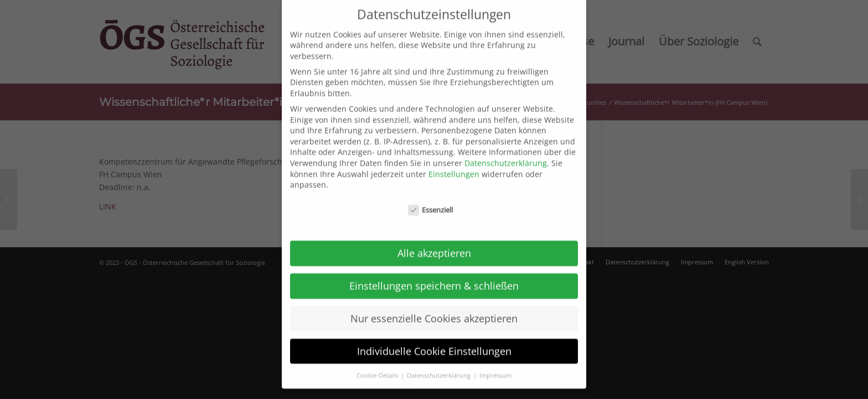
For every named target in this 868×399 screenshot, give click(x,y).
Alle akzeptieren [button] (434, 242)
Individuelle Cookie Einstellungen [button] (434, 340)
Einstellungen (454, 163)
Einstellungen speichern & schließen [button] (434, 275)
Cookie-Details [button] (378, 365)
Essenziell (431, 200)
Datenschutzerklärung (506, 153)
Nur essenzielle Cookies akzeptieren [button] (434, 308)
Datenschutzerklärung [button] (440, 365)
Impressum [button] (495, 365)
